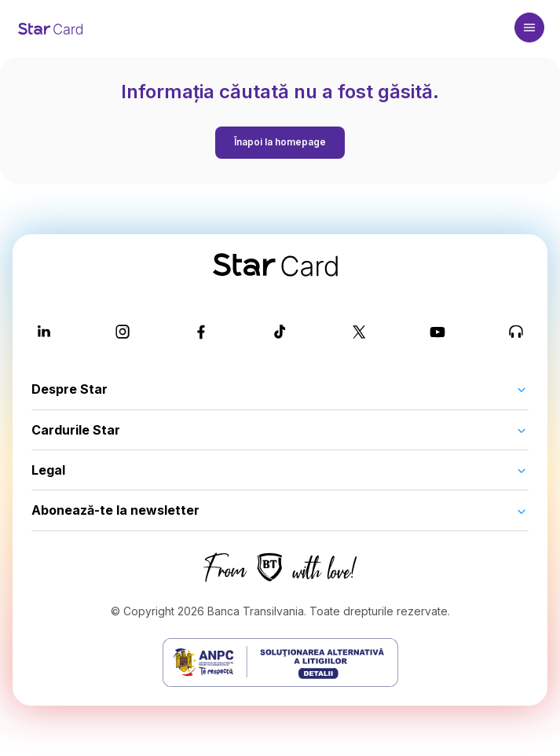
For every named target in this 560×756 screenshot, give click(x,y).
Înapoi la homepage (280, 142)
